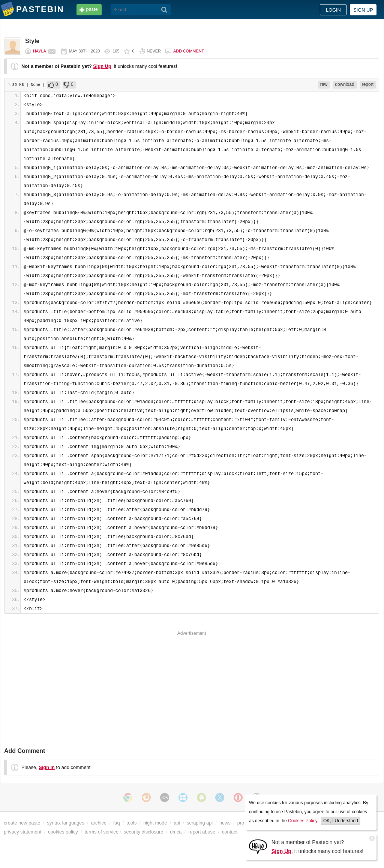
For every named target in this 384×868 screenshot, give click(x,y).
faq (117, 823)
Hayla (40, 51)
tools (131, 823)
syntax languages (66, 823)
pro (241, 823)
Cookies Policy (303, 821)
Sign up (363, 10)
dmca (176, 832)
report (368, 84)
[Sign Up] (258, 846)
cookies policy (63, 832)
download (344, 84)
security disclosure (143, 832)
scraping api (200, 823)
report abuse (202, 832)
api (177, 823)
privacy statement (22, 832)
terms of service (102, 832)
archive (99, 823)
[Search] (164, 10)
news (225, 823)
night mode (155, 823)
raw (324, 84)
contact (230, 832)
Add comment (189, 51)
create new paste (22, 823)
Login (333, 10)
